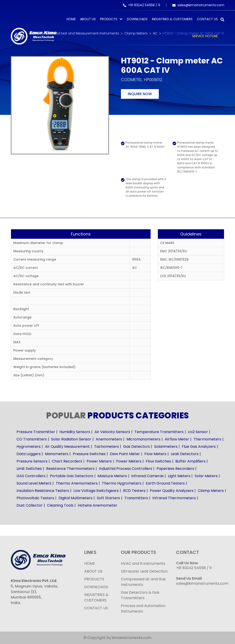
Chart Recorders (67, 461)
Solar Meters (206, 476)
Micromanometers (143, 439)
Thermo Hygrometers (122, 483)
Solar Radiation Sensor (71, 439)
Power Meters (99, 461)
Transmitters (136, 498)
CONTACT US (96, 608)
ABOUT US (93, 571)
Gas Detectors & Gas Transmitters (140, 595)
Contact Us (207, 19)
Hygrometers (29, 447)
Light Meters (179, 476)
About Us (88, 19)
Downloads (137, 19)
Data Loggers (29, 454)
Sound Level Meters (34, 483)
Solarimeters (166, 447)
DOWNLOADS (96, 587)
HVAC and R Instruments (143, 563)
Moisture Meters (112, 476)
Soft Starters (108, 498)
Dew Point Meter (125, 454)
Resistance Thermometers (70, 469)
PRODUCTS (109, 19)
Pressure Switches (89, 454)
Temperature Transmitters (159, 432)
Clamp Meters (211, 491)
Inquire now (140, 94)
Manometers (57, 454)
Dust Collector (30, 505)
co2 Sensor (198, 432)
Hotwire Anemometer (98, 505)
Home (71, 19)
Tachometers (106, 447)
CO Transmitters (32, 439)
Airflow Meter (177, 439)
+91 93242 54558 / (141, 5)
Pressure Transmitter (36, 432)
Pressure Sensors (32, 461)
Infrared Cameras (147, 476)
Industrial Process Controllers (126, 469)
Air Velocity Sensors (112, 432)
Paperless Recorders (175, 469)
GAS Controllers (31, 476)
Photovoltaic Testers (35, 498)
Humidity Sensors (75, 432)
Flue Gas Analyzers (199, 447)
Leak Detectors (185, 454)
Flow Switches (158, 461)
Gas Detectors (137, 447)
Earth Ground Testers (165, 483)
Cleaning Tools (60, 505)
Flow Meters (155, 454)
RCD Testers (134, 491)
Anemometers (109, 439)
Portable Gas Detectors (71, 476)
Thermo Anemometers (77, 483)
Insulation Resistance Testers (43, 491)
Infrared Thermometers (174, 498)
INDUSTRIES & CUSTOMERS (96, 597)
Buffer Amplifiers (190, 461)
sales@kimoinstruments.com (198, 5)
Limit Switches (29, 469)
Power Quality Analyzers (172, 491)
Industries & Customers (172, 19)
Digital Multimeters (76, 498)
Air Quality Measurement (67, 447)
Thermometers (207, 439)
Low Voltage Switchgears (96, 491)
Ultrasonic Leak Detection (144, 571)
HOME (90, 563)
